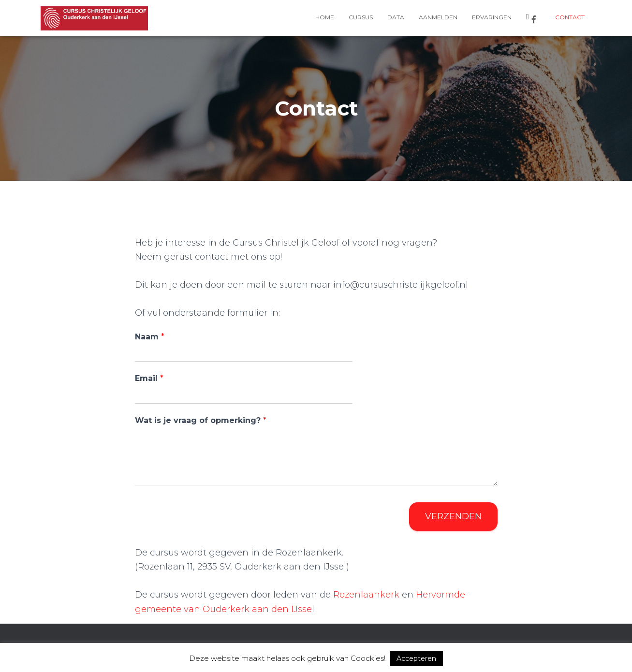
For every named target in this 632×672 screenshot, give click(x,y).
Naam (150, 337)
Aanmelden (438, 17)
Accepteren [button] (416, 658)
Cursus (361, 17)
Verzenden (453, 516)
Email (149, 378)
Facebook (534, 19)
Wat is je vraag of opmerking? (201, 420)
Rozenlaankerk (366, 595)
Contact (570, 17)
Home (325, 17)
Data (396, 17)
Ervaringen (492, 17)
